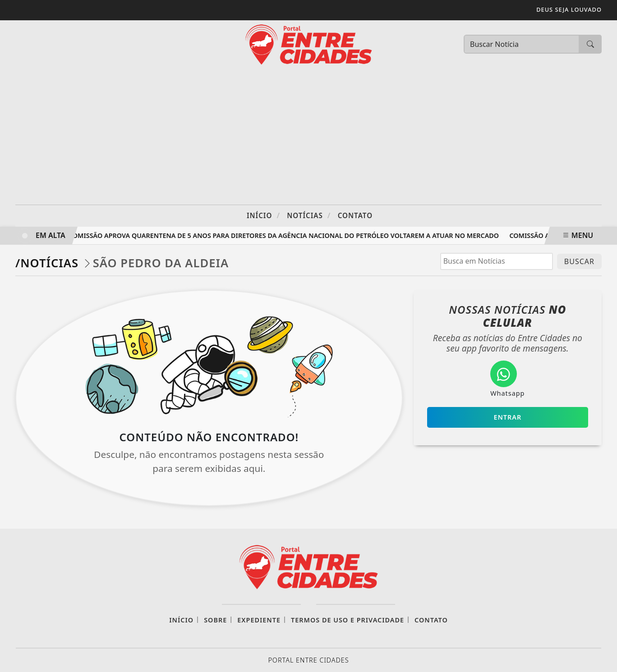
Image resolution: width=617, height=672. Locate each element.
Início (263, 215)
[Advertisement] (308, 137)
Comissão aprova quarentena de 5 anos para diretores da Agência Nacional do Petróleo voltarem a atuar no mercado (285, 235)
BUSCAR (579, 261)
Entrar (507, 417)
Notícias (309, 215)
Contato (355, 215)
